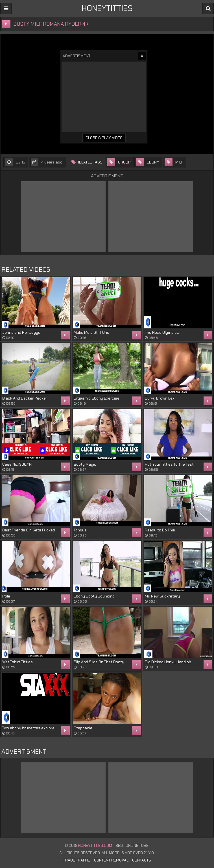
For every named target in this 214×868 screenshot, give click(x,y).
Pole (6, 596)
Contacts (142, 860)
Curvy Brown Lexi (160, 398)
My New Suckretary (162, 596)
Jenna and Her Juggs (21, 332)
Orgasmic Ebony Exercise (97, 398)
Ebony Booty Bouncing (94, 596)
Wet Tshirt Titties (18, 662)
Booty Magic (85, 464)
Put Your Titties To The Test (169, 464)
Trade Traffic (77, 860)
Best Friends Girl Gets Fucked (29, 530)
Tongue (80, 530)
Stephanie (83, 728)
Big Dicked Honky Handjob (168, 662)
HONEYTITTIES (107, 8)
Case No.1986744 (17, 464)
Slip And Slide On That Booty (99, 662)
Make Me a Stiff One (91, 332)
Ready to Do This (160, 530)
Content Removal (111, 860)
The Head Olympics (162, 332)
